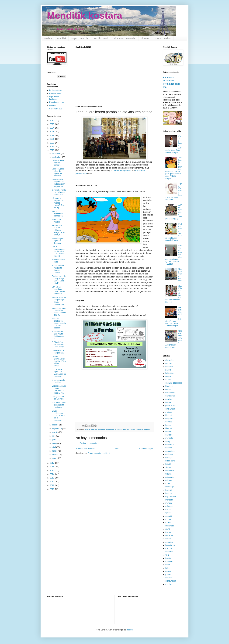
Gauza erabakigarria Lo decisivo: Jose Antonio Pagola (58, 251)
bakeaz (168, 490)
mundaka (169, 438)
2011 (52, 485)
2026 (52, 120)
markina (169, 548)
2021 (52, 139)
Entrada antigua (146, 449)
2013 (52, 478)
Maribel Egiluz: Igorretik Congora (58, 241)
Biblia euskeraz (56, 90)
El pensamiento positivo (58, 381)
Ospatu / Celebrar (162, 38)
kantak (132, 429)
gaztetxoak (125, 429)
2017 (52, 463)
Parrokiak (61, 38)
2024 (52, 128)
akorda (168, 539)
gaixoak (169, 435)
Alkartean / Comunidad (125, 38)
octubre (56, 425)
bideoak (169, 415)
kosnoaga (170, 487)
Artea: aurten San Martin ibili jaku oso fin (58, 335)
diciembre (57, 154)
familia (117, 429)
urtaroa (168, 474)
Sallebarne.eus (56, 109)
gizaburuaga (171, 581)
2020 (52, 143)
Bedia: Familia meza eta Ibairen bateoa (58, 269)
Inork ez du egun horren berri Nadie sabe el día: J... (59, 311)
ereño (168, 565)
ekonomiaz (170, 393)
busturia (169, 493)
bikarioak (169, 386)
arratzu (168, 571)
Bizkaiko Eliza (55, 94)
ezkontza (169, 506)
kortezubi (169, 536)
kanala (168, 510)
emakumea (170, 409)
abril (54, 447)
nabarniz (169, 561)
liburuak (169, 428)
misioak (169, 412)
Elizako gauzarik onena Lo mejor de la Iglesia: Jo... (59, 389)
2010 (52, 489)
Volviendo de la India (58, 261)
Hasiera (48, 38)
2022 (52, 135)
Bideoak (145, 38)
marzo (55, 451)
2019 (52, 147)
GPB (167, 555)
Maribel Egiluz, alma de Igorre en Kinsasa (58, 172)
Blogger (130, 630)
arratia (87, 429)
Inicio (117, 449)
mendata (169, 500)
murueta (169, 503)
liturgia (168, 376)
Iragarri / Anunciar (80, 38)
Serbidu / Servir (101, 38)
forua (168, 484)
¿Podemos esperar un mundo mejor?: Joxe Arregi (58, 203)
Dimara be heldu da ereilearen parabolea (59, 192)
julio (54, 436)
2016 (52, 467)
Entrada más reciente (85, 449)
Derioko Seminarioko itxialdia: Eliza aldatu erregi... (59, 361)
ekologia (169, 458)
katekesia (139, 429)
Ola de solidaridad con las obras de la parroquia (59, 416)
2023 (52, 132)
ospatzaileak (171, 496)
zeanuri (147, 429)
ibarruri (168, 532)
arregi (168, 441)
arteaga (169, 480)
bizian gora (170, 461)
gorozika (169, 542)
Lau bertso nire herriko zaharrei (58, 163)
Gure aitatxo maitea (57, 221)
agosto (55, 432)
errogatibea (170, 451)
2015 (52, 471)
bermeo (169, 432)
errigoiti (168, 516)
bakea (168, 425)
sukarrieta (170, 526)
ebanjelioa (110, 429)
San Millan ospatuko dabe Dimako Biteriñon (59, 290)
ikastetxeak (170, 545)
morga (168, 519)
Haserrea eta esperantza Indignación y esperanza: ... (59, 183)
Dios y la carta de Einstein (58, 398)
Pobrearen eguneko (122, 171)
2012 (52, 482)
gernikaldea (170, 406)
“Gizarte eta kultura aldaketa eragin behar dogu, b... (58, 230)
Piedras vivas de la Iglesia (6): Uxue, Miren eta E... (59, 280)
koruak (168, 464)
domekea (101, 429)
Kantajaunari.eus (56, 102)
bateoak (94, 429)
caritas (168, 389)
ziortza (168, 467)
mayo (55, 443)
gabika (168, 575)
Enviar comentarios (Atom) (99, 453)
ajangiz (168, 513)
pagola (168, 370)
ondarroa (169, 552)
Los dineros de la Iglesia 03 (58, 352)
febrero (55, 455)
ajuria (168, 529)
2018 (52, 150)
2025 (52, 124)
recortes (169, 363)
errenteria (169, 445)
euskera (169, 578)
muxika (168, 522)
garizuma (169, 454)
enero (55, 458)
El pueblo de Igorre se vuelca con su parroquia (59, 373)
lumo (167, 568)
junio (54, 440)
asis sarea (170, 477)
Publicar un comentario (89, 443)
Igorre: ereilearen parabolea (57, 214)
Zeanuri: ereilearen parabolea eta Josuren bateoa (59, 323)
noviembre (57, 157)
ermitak (168, 399)
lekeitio (168, 558)
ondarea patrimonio (174, 383)
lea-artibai (170, 471)
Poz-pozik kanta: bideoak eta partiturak (59, 405)
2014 (52, 474)
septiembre (57, 428)
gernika (168, 422)
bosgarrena (170, 419)
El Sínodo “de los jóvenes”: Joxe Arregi (58, 344)
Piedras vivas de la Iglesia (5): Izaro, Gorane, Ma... (59, 301)
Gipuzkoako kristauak (54, 98)
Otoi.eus (53, 106)
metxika (169, 584)
